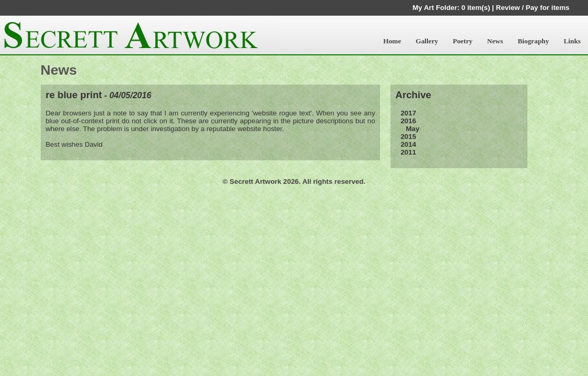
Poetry (463, 41)
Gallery (427, 41)
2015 (408, 137)
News (495, 41)
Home (392, 41)
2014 (408, 144)
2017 (408, 113)
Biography (533, 41)
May (412, 129)
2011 (408, 152)
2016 (408, 121)
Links (572, 41)
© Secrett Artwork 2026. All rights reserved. (294, 181)
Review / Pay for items (533, 8)
